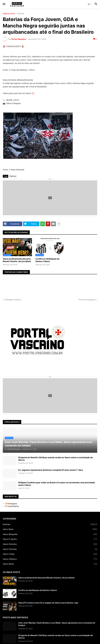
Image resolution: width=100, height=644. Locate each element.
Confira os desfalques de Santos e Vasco (47, 260)
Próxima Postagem (87, 300)
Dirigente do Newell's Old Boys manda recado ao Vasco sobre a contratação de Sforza (56, 459)
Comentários (12, 506)
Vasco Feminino (50, 544)
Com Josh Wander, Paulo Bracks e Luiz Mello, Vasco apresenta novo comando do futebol (57, 624)
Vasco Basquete (50, 534)
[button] (4, 4)
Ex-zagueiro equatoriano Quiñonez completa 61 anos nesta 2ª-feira (51, 470)
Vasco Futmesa (50, 549)
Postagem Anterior (13, 300)
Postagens (11, 504)
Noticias (21, 14)
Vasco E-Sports (50, 539)
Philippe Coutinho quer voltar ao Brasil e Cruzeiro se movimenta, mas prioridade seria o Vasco (57, 484)
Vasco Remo (50, 564)
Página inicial (9, 14)
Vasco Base (50, 529)
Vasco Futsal (50, 554)
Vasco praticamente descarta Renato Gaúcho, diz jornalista (17, 260)
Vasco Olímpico (50, 559)
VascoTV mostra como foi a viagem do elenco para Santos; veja (48, 603)
